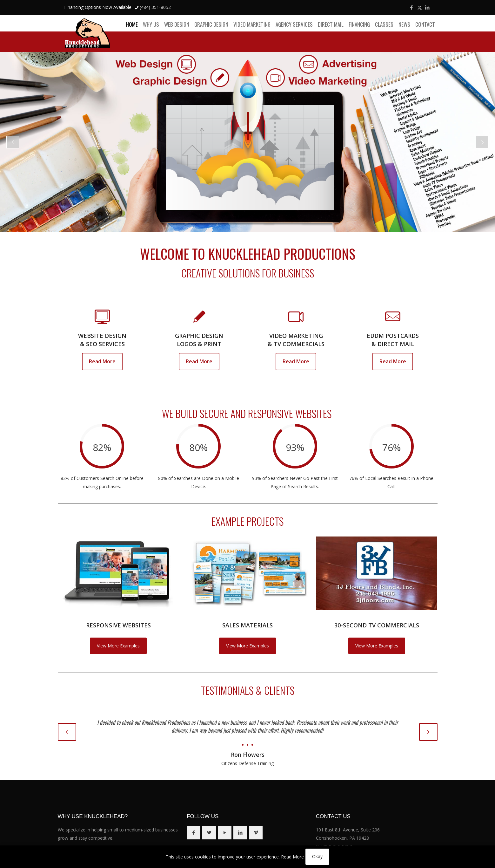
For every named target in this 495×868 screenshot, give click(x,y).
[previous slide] (67, 732)
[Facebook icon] (412, 7)
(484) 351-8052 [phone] (155, 7)
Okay (317, 856)
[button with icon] (194, 833)
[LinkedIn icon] (428, 7)
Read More (292, 857)
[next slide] (428, 732)
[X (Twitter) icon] (420, 7)
